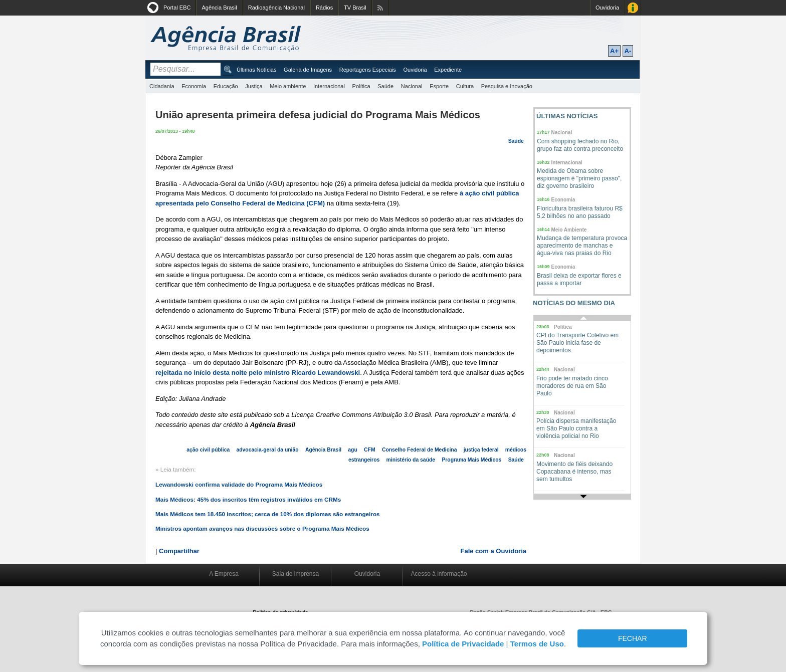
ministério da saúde (411, 460)
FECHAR (633, 638)
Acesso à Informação (633, 8)
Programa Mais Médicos (471, 460)
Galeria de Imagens (308, 70)
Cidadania (162, 86)
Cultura (465, 86)
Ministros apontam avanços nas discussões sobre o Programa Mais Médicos (262, 528)
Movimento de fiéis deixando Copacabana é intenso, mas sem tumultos (574, 472)
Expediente (448, 70)
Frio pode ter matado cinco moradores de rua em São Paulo (572, 386)
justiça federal (481, 450)
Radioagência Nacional (276, 8)
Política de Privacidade (463, 644)
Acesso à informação (439, 574)
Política (361, 86)
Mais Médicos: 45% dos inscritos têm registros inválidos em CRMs (248, 499)
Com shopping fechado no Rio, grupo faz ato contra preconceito (580, 145)
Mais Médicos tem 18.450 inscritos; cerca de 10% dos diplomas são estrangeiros (268, 514)
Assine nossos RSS (380, 8)
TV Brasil (355, 8)
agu (352, 450)
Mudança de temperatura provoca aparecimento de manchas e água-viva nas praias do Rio (582, 246)
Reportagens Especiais (368, 70)
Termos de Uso (537, 644)
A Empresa (224, 574)
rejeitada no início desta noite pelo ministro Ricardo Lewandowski (258, 373)
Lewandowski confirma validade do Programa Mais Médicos (239, 484)
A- (628, 51)
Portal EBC (177, 8)
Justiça (254, 86)
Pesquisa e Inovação (507, 86)
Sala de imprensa (296, 574)
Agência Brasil (219, 8)
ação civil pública (208, 450)
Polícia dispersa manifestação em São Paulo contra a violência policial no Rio (576, 428)
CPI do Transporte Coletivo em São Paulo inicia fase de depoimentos (577, 343)
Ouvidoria (607, 8)
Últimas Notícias (256, 70)
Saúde (385, 86)
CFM (370, 450)
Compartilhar (179, 551)
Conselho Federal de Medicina (420, 450)
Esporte (439, 86)
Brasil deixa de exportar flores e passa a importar (579, 279)
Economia (194, 86)
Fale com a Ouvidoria (494, 551)
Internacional (329, 86)
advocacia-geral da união (267, 450)
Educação (226, 86)
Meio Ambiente (569, 230)
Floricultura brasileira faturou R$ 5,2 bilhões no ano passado (580, 212)
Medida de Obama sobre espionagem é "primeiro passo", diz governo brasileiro (579, 178)
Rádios (324, 8)
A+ (614, 51)
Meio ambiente (288, 86)
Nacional (412, 86)
